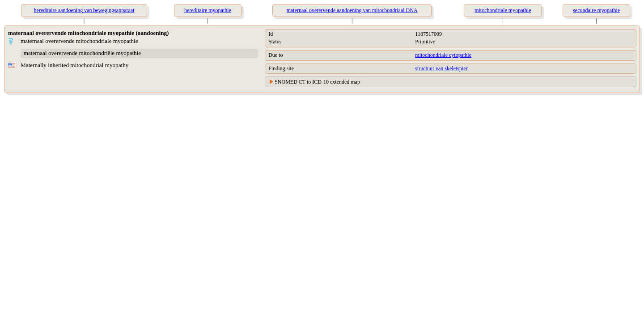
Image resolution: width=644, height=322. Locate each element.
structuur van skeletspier (441, 68)
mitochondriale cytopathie (443, 55)
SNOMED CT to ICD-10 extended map (317, 82)
